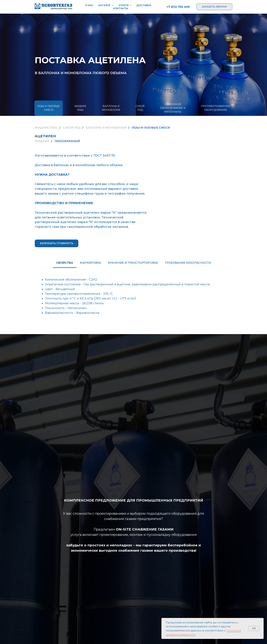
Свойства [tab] (65, 263)
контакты (121, 8)
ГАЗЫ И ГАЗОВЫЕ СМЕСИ (49, 108)
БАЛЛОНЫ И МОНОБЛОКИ (111, 108)
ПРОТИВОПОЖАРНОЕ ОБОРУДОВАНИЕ (215, 108)
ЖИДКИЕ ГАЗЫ (80, 108)
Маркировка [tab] (90, 263)
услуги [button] (124, 5)
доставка (144, 5)
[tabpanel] (133, 296)
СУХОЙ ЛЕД (140, 108)
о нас (89, 5)
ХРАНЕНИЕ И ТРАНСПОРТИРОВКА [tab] (133, 263)
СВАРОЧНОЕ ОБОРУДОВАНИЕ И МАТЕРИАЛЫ (173, 108)
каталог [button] (105, 5)
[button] (214, 7)
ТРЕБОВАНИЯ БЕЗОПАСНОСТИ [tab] (188, 263)
